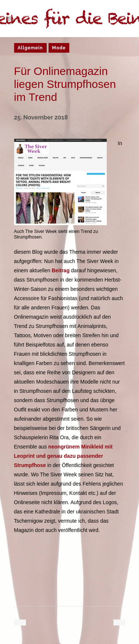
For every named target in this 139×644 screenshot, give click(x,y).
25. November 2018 (41, 117)
